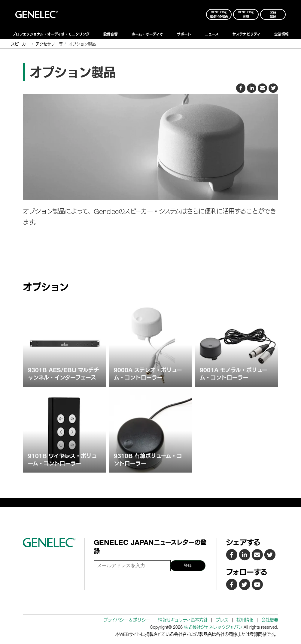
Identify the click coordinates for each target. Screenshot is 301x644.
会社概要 (270, 620)
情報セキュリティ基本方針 (183, 620)
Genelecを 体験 (246, 14)
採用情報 (245, 620)
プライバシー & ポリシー (127, 620)
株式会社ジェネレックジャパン (213, 627)
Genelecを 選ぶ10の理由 (219, 14)
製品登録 (273, 14)
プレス (222, 620)
